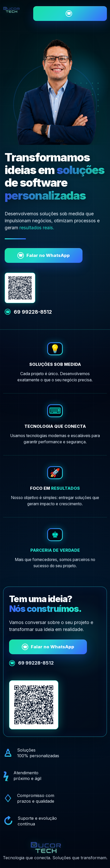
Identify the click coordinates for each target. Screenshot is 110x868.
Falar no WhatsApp (44, 255)
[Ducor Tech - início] (16, 10)
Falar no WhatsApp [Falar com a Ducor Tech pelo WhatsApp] (69, 14)
